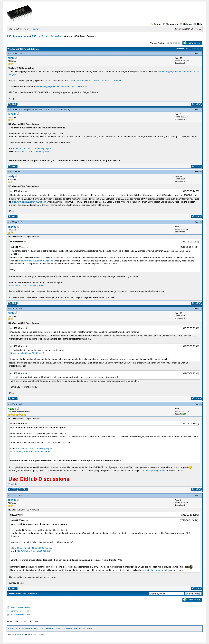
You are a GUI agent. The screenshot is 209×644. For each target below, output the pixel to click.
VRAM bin (13, 484)
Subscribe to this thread (20, 614)
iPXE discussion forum (18, 36)
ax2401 (66, 110)
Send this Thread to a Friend (22, 611)
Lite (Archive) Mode (69, 628)
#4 (200, 222)
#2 (200, 110)
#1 (200, 53)
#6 (200, 404)
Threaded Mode (183, 49)
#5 (200, 309)
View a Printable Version (21, 607)
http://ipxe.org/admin (155, 471)
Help (198, 24)
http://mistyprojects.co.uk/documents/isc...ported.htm (97, 80)
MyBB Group (39, 634)
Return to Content (53, 628)
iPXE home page (25, 628)
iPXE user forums (40, 36)
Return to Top (39, 628)
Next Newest (29, 593)
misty (11, 58)
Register (35, 29)
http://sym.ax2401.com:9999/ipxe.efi (32, 151)
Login (27, 29)
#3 (200, 172)
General (55, 36)
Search (156, 24)
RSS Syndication (85, 628)
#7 (200, 495)
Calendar (186, 24)
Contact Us (13, 628)
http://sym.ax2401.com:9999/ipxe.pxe (33, 149)
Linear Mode (196, 49)
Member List (171, 24)
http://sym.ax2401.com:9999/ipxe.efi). (30, 202)
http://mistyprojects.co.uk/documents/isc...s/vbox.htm (62, 86)
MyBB (19, 634)
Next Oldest (15, 593)
